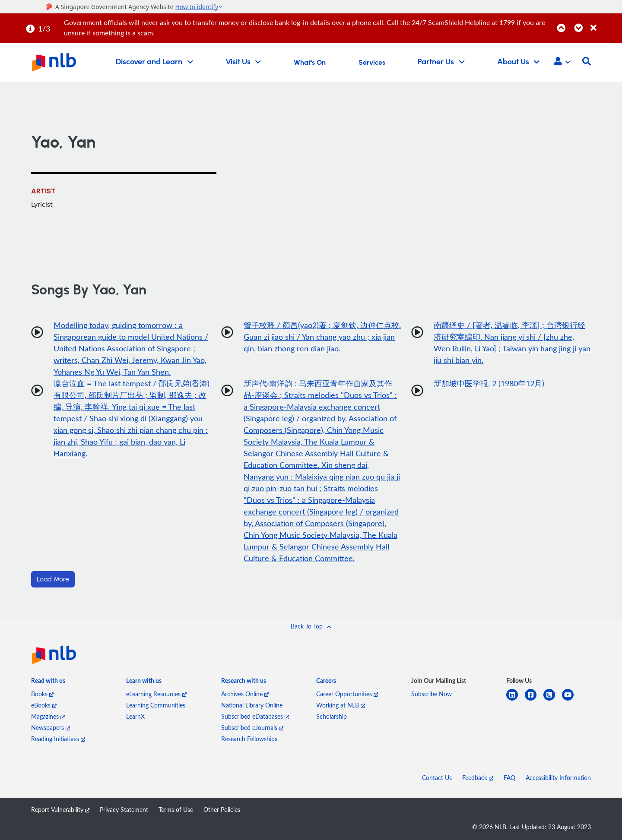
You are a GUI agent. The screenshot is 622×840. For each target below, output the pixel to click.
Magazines (48, 716)
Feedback (478, 778)
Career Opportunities (347, 694)
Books (42, 694)
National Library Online (252, 705)
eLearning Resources (156, 694)
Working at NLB (341, 705)
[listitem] (48, 682)
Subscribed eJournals (252, 728)
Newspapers (51, 728)
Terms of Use (176, 810)
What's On (310, 63)
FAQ (509, 778)
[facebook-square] (534, 700)
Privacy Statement (124, 810)
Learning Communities (156, 705)
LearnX (135, 716)
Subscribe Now (432, 694)
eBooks (44, 705)
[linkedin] (516, 700)
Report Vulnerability (60, 810)
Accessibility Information (558, 778)
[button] (562, 62)
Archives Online (245, 694)
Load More (53, 579)
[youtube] (571, 700)
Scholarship (332, 716)
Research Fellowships (249, 739)
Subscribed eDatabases (255, 716)
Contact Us (437, 778)
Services (372, 63)
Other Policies (222, 810)
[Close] (605, 23)
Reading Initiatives (58, 739)
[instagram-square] (553, 700)
